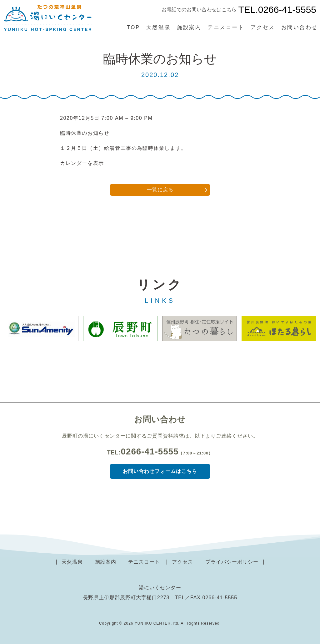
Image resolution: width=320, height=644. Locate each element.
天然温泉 (158, 27)
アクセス (263, 27)
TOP (133, 27)
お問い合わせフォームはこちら (160, 471)
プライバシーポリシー (232, 562)
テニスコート (226, 27)
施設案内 (189, 27)
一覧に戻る (160, 190)
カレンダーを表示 (82, 163)
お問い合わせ (300, 27)
